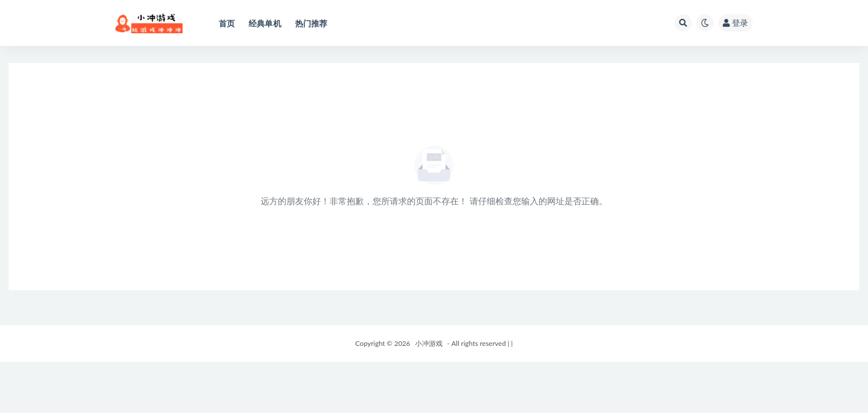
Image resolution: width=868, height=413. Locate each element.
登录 (735, 23)
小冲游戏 (429, 343)
